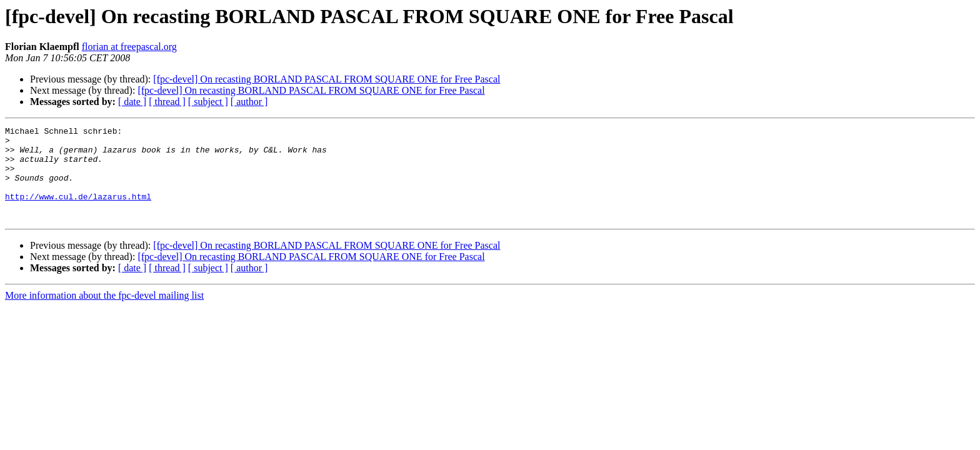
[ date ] (132, 102)
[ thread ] (167, 102)
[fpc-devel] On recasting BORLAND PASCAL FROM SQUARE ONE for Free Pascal (327, 79)
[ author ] (249, 102)
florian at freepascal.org (129, 47)
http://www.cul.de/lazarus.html (78, 211)
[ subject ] (208, 102)
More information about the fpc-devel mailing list (104, 314)
